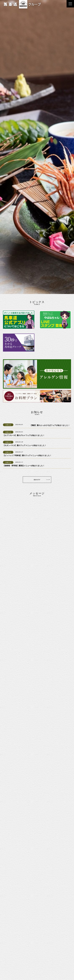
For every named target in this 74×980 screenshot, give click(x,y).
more (37, 480)
